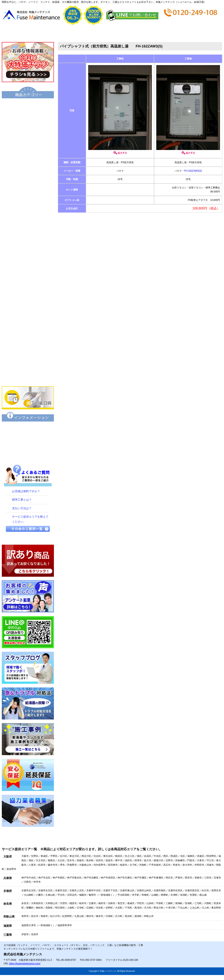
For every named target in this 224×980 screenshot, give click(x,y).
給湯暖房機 (28, 160)
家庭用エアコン (28, 364)
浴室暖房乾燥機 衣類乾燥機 (28, 269)
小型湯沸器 (28, 187)
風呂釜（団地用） (28, 200)
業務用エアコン (28, 377)
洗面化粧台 (28, 241)
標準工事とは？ (22, 500)
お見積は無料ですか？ (26, 491)
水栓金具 (28, 282)
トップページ (20, 33)
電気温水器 (28, 173)
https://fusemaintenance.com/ (25, 964)
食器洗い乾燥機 (28, 350)
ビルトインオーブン (28, 323)
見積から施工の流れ (93, 33)
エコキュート (28, 105)
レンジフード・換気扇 (28, 337)
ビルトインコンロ (28, 296)
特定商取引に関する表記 (28, 442)
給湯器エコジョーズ (28, 132)
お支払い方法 (130, 33)
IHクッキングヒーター (28, 309)
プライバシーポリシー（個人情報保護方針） (28, 456)
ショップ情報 (167, 33)
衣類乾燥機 (28, 255)
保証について (28, 428)
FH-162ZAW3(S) (193, 171)
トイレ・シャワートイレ (28, 228)
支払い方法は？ (22, 508)
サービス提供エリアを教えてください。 (30, 519)
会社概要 (57, 33)
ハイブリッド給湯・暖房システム (28, 146)
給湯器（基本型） (28, 119)
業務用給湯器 (28, 214)
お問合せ (203, 33)
